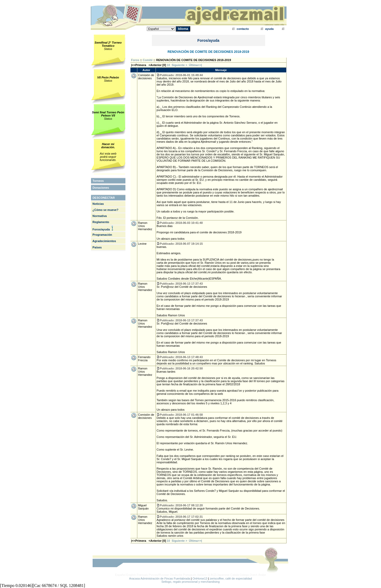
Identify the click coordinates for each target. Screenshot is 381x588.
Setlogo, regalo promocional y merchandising (190, 582)
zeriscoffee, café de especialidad (231, 578)
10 (168, 65)
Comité (148, 60)
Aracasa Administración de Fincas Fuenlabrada (160, 578)
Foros (135, 60)
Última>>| (196, 65)
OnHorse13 (200, 578)
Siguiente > (180, 65)
